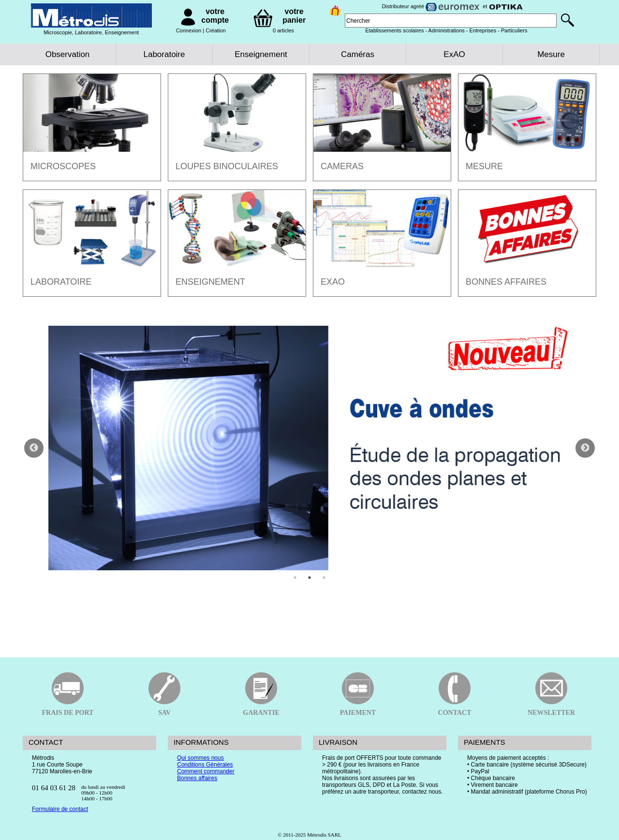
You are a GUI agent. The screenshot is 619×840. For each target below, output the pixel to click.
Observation (68, 54)
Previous (34, 448)
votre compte (215, 16)
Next (585, 448)
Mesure (551, 54)
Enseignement (261, 54)
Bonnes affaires (197, 778)
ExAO (454, 54)
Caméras (358, 54)
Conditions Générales (205, 765)
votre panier (294, 16)
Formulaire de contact (60, 809)
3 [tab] (324, 578)
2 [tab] (309, 578)
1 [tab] (295, 578)
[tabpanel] (309, 448)
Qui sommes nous (200, 758)
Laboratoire (164, 54)
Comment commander (206, 771)
